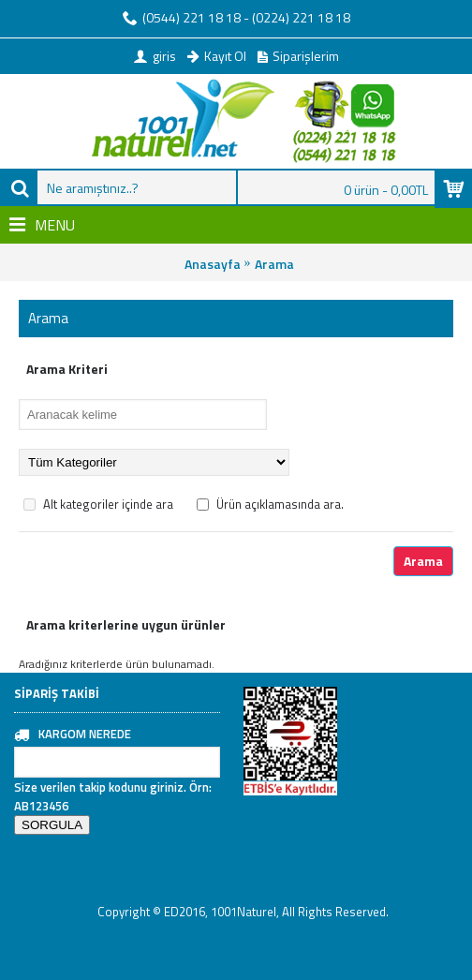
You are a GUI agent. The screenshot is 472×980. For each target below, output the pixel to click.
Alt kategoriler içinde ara (98, 504)
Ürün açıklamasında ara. (270, 504)
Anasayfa (213, 264)
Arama (274, 264)
